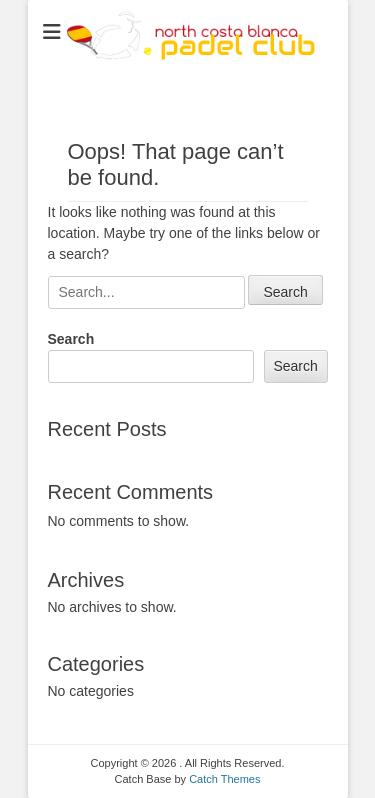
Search (71, 339)
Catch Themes (224, 779)
